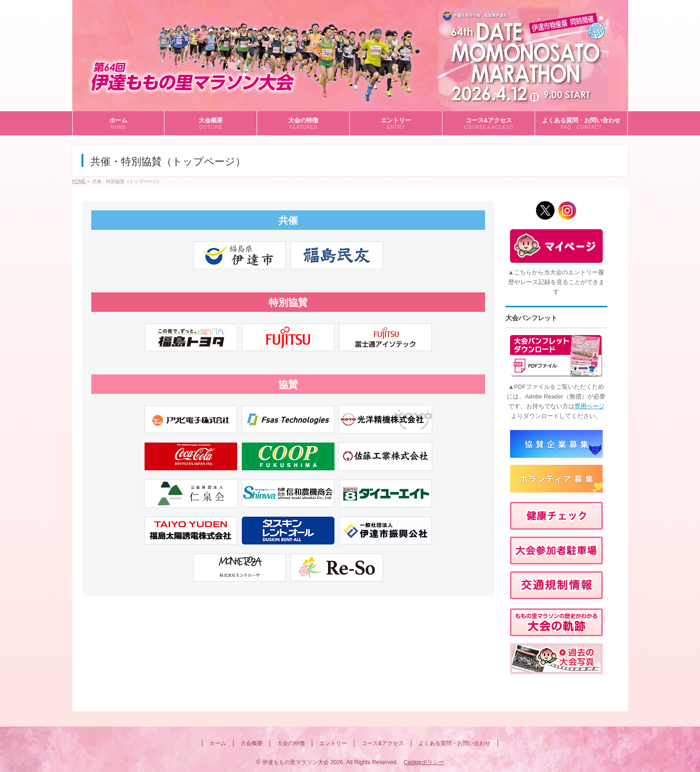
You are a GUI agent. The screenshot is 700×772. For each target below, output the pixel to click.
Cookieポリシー (423, 762)
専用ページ (590, 406)
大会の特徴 (291, 743)
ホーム (218, 743)
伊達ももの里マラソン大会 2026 (303, 762)
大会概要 (252, 743)
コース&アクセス (383, 743)
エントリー (333, 743)
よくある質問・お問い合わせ (454, 743)
